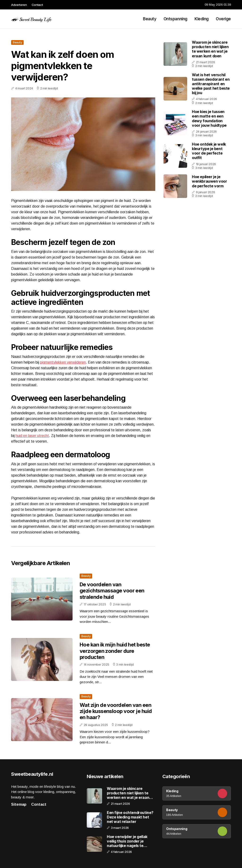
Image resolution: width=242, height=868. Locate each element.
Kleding (202, 19)
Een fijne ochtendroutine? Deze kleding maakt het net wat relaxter (130, 817)
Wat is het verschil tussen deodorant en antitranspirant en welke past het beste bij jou (211, 84)
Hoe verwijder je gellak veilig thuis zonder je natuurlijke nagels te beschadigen (127, 841)
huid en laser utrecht (32, 436)
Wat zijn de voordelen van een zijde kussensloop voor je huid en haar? (116, 711)
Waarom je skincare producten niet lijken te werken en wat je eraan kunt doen (210, 49)
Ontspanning (175, 19)
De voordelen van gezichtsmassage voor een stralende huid (112, 591)
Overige (223, 19)
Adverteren (19, 5)
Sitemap (19, 804)
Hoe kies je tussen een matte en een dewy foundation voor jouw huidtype (209, 118)
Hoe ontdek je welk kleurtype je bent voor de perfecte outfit (209, 151)
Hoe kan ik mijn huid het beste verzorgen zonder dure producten (115, 651)
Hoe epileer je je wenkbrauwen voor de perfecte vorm (210, 181)
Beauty (150, 19)
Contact (37, 5)
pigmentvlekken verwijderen (63, 362)
